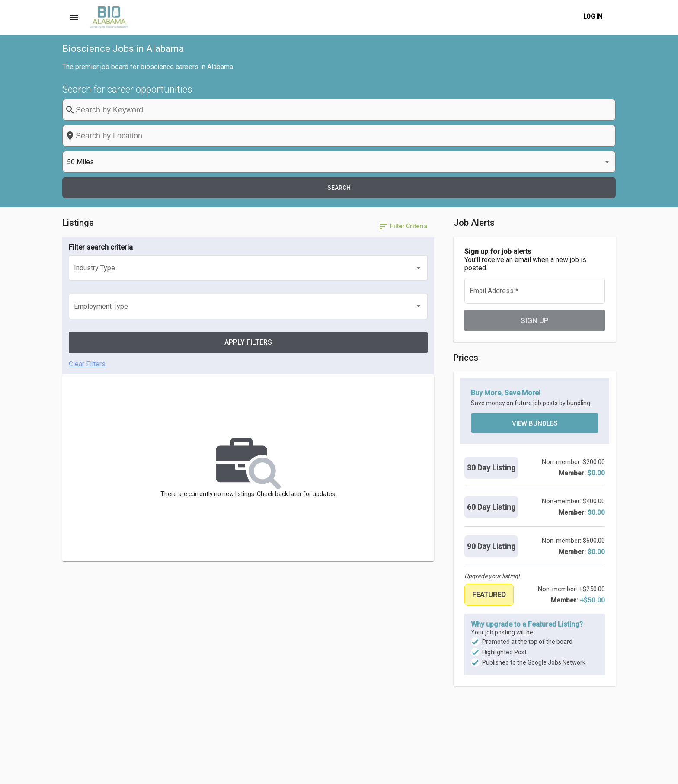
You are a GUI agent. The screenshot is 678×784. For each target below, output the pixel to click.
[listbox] (514, 110)
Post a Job (378, 773)
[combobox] (385, 110)
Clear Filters (87, 218)
